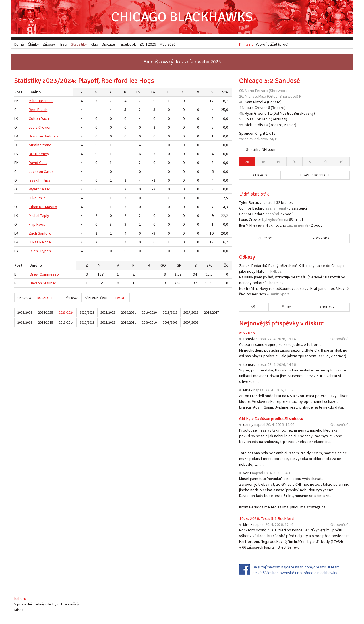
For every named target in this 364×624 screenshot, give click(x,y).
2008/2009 (170, 322)
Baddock (51, 136)
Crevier (45, 127)
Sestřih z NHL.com (261, 149)
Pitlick (42, 110)
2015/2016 (25, 322)
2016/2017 (212, 312)
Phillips (44, 180)
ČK (226, 265)
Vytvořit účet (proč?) (273, 44)
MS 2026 (247, 333)
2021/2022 (108, 312)
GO (163, 265)
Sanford (45, 233)
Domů (19, 44)
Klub (94, 44)
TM (138, 92)
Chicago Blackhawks (182, 17)
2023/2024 (66, 312)
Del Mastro (48, 207)
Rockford (45, 298)
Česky (286, 307)
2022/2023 (87, 312)
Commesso (49, 274)
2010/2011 (129, 322)
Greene (260, 113)
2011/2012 (108, 322)
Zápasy (49, 44)
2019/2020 (149, 312)
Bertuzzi (279, 119)
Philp (42, 198)
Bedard (278, 108)
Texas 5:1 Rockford (315, 175)
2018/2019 (170, 312)
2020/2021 (129, 312)
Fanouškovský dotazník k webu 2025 (182, 62)
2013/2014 (66, 322)
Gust (43, 163)
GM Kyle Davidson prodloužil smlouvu (271, 419)
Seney (44, 154)
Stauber (49, 283)
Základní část (96, 298)
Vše (254, 307)
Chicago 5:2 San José (270, 81)
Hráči (63, 44)
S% (225, 92)
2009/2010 (149, 322)
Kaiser (45, 189)
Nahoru (20, 598)
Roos (41, 224)
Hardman (45, 101)
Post (18, 92)
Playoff (120, 298)
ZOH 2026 (148, 44)
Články (33, 44)
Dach (45, 118)
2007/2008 (191, 322)
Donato (274, 102)
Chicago (24, 298)
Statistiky (79, 44)
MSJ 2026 (167, 44)
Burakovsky (304, 113)
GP (179, 265)
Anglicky (327, 307)
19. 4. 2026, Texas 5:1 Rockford (266, 519)
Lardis (258, 125)
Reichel (45, 242)
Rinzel (258, 102)
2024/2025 (45, 312)
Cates (49, 171)
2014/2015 (45, 322)
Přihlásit (246, 44)
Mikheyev (254, 225)
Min (101, 265)
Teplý (45, 215)
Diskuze (108, 44)
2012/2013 (87, 322)
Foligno (280, 225)
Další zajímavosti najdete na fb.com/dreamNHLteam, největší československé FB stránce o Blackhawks (297, 570)
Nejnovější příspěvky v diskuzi (282, 323)
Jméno (35, 92)
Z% (209, 265)
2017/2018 (191, 312)
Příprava (72, 298)
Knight (260, 133)
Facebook (127, 44)
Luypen (45, 251)
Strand (46, 145)
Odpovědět (340, 339)
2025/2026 (25, 312)
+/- (153, 92)
